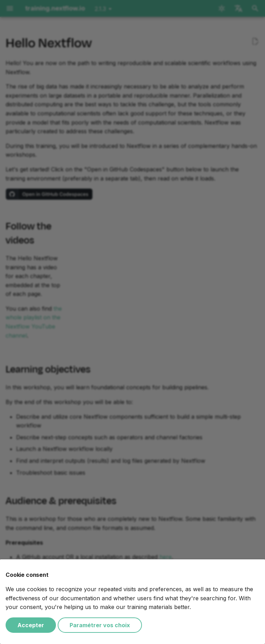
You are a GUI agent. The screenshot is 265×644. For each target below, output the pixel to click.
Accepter (31, 625)
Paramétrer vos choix (100, 625)
